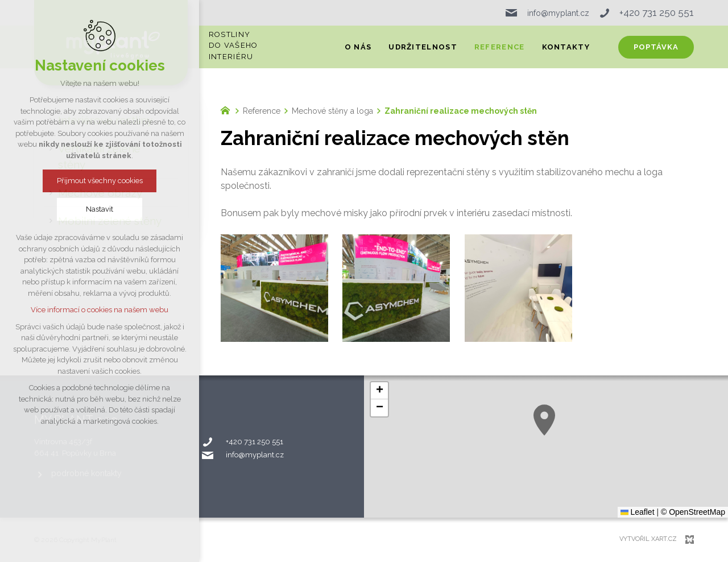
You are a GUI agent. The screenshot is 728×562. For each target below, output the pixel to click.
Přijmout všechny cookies (100, 181)
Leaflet (638, 512)
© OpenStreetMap (693, 512)
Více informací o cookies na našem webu (100, 310)
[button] (544, 420)
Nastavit (100, 209)
